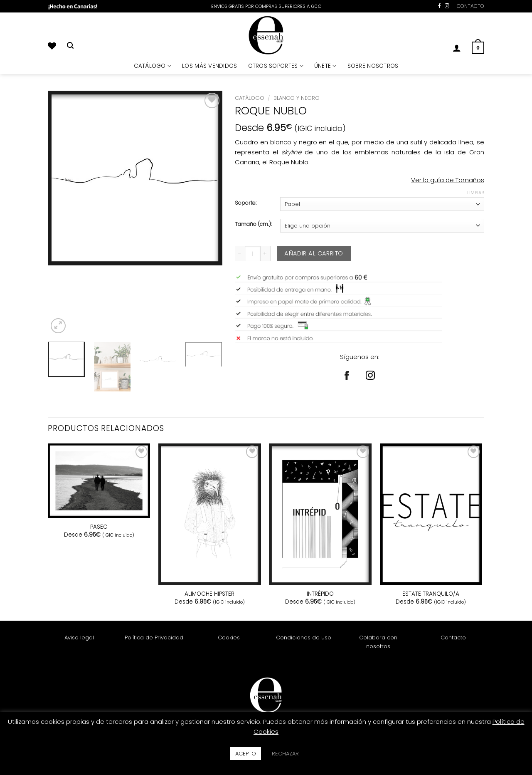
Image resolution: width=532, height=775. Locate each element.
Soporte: (246, 203)
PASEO (99, 527)
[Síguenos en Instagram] (447, 6)
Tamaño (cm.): (253, 224)
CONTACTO (470, 6)
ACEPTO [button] (246, 754)
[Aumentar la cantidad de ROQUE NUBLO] (266, 254)
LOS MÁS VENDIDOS (209, 66)
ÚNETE (325, 66)
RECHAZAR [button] (285, 754)
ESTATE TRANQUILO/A (431, 594)
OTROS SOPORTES (276, 66)
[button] (457, 48)
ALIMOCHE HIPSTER (209, 594)
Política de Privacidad (154, 638)
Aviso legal (79, 638)
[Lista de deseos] (52, 46)
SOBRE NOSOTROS (373, 66)
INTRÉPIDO (320, 594)
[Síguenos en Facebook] (440, 6)
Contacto (453, 638)
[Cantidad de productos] (253, 254)
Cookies (229, 638)
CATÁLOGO (153, 66)
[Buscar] (70, 46)
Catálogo (250, 98)
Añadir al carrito (314, 253)
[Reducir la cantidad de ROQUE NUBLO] (240, 254)
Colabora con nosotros (378, 642)
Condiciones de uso (304, 638)
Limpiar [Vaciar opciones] (476, 193)
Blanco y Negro (297, 98)
